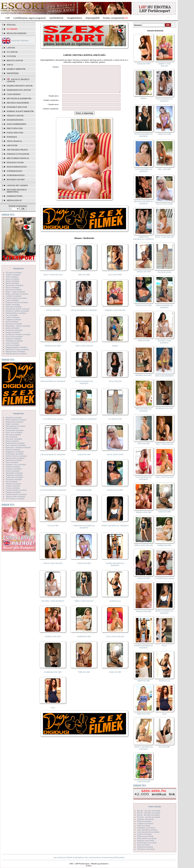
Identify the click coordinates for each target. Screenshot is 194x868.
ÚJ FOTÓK (11, 56)
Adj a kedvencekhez (93, 857)
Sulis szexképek (12, 462)
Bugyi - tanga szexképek (15, 292)
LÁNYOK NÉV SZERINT (17, 185)
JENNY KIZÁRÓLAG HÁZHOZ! (115, 531)
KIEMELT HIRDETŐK (16, 69)
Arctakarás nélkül (17, 150)
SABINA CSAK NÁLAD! (115, 315)
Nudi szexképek (12, 428)
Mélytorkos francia (18, 158)
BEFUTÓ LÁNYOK (15, 60)
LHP (8, 18)
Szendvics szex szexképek (16, 464)
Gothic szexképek (13, 317)
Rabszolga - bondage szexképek (18, 447)
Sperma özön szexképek (15, 458)
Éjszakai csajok (15, 162)
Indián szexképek (13, 328)
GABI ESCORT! (144, 578)
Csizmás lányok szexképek (16, 298)
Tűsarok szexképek (13, 492)
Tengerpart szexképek (14, 475)
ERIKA (115, 351)
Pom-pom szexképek (14, 439)
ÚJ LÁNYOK (12, 52)
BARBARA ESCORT (53, 677)
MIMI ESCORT (144, 681)
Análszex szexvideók (145, 819)
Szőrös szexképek (13, 471)
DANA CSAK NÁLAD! (53, 569)
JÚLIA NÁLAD (115, 387)
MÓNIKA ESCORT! (53, 351)
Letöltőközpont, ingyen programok (30, 18)
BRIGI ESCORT (144, 714)
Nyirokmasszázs (16, 175)
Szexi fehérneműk (16, 124)
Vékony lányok (15, 116)
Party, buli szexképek (14, 432)
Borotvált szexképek (14, 290)
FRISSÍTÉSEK (13, 73)
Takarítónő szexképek (14, 473)
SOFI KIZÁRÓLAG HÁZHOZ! (53, 387)
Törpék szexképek (13, 486)
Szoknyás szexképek (14, 469)
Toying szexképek (13, 488)
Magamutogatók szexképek (16, 347)
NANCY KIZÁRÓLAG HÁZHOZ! (144, 748)
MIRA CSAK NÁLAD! (84, 606)
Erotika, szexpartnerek (114, 18)
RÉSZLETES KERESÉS (17, 33)
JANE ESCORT (115, 677)
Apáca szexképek (13, 279)
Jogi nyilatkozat (60, 857)
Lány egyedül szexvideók (147, 830)
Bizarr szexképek (12, 287)
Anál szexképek (12, 277)
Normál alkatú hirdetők (20, 111)
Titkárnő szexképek (13, 484)
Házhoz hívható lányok (20, 86)
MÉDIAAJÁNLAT (14, 200)
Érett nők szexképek (14, 307)
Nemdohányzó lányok (19, 90)
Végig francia (14, 141)
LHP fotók (12, 145)
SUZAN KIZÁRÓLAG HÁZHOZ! (84, 388)
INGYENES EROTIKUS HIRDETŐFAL (17, 191)
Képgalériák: (19, 268)
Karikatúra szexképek (14, 330)
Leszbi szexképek (13, 345)
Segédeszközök (15, 120)
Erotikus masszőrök (18, 103)
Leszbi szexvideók (144, 834)
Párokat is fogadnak (18, 154)
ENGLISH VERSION (20, 41)
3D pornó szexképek (14, 272)
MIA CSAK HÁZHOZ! (164, 376)
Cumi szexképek (12, 300)
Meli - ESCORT (164, 169)
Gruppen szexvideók (145, 823)
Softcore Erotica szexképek (16, 456)
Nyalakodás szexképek (15, 430)
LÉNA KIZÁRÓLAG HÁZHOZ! (84, 315)
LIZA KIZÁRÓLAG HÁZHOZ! (53, 460)
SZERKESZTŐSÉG (15, 196)
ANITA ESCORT (84, 569)
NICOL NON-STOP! (115, 460)
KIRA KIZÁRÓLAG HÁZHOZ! (84, 424)
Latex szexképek (12, 343)
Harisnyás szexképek (14, 324)
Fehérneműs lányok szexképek (18, 309)
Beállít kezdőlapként (75, 857)
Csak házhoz (14, 94)
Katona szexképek (13, 332)
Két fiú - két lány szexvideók (148, 815)
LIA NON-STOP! (115, 424)
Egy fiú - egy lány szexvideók (149, 811)
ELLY (164, 645)
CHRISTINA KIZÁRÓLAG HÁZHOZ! (84, 532)
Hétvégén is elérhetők (19, 98)
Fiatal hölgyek (15, 133)
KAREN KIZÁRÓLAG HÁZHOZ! (115, 570)
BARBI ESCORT (84, 642)
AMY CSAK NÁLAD (84, 351)
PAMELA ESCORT (53, 642)
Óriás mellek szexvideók (147, 838)
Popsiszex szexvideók (146, 840)
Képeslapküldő (93, 18)
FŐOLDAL (11, 25)
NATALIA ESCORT (115, 495)
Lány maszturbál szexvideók (148, 832)
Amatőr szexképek (13, 275)
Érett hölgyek (15, 128)
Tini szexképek (12, 481)
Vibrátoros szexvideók (146, 849)
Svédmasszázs (14, 171)
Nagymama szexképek (14, 422)
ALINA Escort (115, 606)
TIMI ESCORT (84, 677)
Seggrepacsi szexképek (15, 452)
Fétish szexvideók (144, 821)
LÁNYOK (11, 48)
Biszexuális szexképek (14, 285)
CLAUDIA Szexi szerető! (53, 424)
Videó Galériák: (155, 807)
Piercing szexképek (13, 435)
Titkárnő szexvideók (145, 847)
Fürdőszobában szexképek (16, 313)
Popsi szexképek (12, 441)
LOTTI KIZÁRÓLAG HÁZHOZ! (53, 495)
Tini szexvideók (143, 845)
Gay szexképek (12, 315)
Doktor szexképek (13, 304)
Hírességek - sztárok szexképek (18, 326)
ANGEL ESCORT (53, 315)
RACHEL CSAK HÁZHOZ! (53, 606)
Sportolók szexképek (14, 460)
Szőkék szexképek (13, 467)
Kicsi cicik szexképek (14, 336)
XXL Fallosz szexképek (15, 499)
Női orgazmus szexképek (15, 426)
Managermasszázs (17, 167)
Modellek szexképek (14, 417)
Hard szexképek (12, 322)
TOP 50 (10, 65)
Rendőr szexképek (13, 449)
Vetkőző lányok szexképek (16, 494)
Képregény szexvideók (146, 828)
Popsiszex (12, 137)
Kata (53, 713)
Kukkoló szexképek (13, 339)
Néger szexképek (12, 424)
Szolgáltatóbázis (74, 18)
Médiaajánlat (119, 857)
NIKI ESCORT (84, 280)
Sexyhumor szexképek (14, 454)
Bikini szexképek (12, 283)
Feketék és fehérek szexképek (17, 311)
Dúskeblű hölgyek (17, 107)
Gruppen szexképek (13, 319)
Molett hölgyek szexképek (16, 420)
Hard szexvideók (144, 826)
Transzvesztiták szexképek (16, 490)
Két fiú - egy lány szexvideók (149, 813)
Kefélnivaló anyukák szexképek (18, 334)
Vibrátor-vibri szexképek (15, 496)
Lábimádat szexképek (14, 341)
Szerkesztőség (107, 857)
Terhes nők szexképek (14, 477)
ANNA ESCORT (144, 64)
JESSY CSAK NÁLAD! (53, 280)
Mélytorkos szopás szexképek (17, 349)
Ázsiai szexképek (13, 281)
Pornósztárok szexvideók (147, 843)
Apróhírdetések (56, 18)
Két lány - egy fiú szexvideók (149, 817)
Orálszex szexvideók (145, 836)
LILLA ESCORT (115, 280)
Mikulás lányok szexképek (16, 353)
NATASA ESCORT (84, 495)
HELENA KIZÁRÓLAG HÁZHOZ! (144, 202)
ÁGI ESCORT (53, 531)
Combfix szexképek (13, 296)
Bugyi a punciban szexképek (17, 294)
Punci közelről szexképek (16, 445)
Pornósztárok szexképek (15, 443)
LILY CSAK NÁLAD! (115, 642)
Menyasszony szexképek (15, 351)
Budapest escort (16, 180)
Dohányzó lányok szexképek (17, 302)
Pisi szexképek (11, 437)
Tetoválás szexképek (14, 479)
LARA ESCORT (84, 460)
